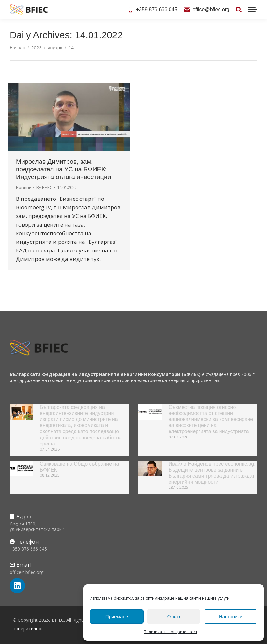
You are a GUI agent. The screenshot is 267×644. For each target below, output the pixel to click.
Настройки (231, 616)
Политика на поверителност (170, 632)
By (44, 187)
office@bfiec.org (206, 10)
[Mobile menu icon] (253, 10)
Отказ (174, 616)
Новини (24, 187)
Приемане (117, 616)
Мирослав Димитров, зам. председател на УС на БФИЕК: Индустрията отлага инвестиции (63, 169)
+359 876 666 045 (152, 10)
